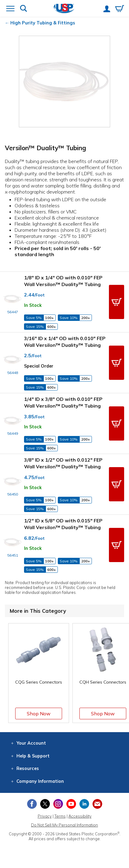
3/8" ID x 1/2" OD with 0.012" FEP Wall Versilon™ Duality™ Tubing (63, 463)
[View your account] (107, 9)
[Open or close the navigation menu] (10, 9)
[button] (117, 302)
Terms (60, 816)
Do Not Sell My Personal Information (64, 825)
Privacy (45, 816)
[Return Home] (64, 9)
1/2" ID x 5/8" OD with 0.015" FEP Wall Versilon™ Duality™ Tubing (63, 524)
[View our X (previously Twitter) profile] (45, 804)
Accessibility (80, 816)
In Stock (33, 305)
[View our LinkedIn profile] (84, 804)
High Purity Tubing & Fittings (43, 23)
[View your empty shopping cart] (120, 9)
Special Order (39, 366)
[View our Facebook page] (32, 804)
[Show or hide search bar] (24, 9)
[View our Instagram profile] (58, 804)
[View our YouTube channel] (71, 804)
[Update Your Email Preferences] (97, 804)
